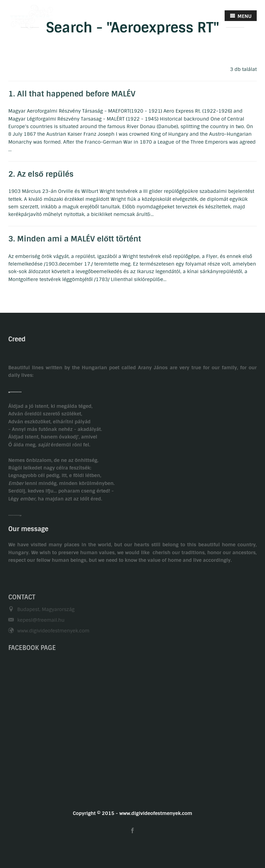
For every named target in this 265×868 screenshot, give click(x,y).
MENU (241, 16)
